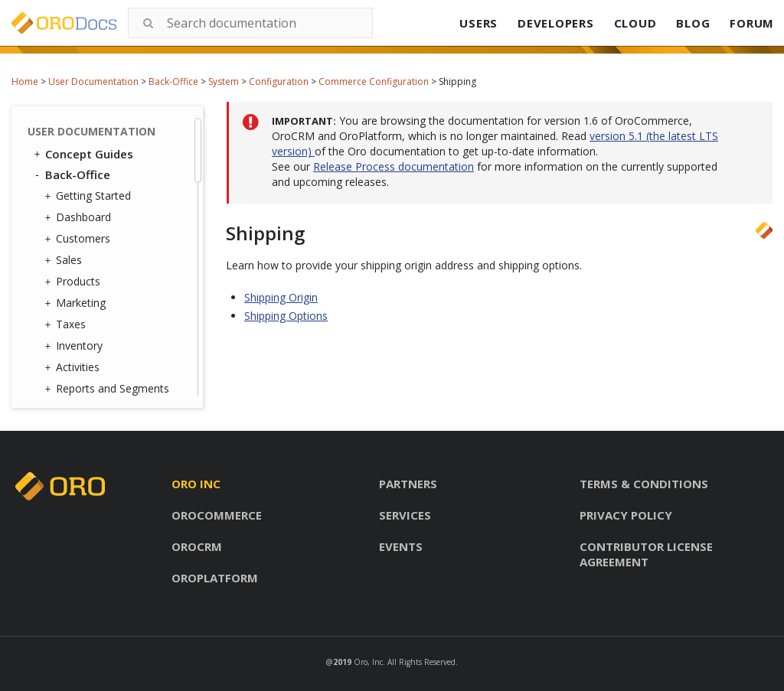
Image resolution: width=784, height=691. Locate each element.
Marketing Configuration (109, 153)
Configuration (279, 81)
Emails (80, 275)
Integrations (93, 295)
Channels (90, 315)
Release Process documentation (394, 166)
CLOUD (635, 23)
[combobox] (250, 23)
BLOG (693, 23)
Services (405, 515)
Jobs (78, 335)
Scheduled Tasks (109, 375)
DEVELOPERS (556, 23)
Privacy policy (626, 515)
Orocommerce (217, 515)
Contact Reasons (110, 235)
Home (25, 81)
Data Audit (94, 355)
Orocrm (197, 546)
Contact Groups (106, 255)
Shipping (111, 125)
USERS (479, 23)
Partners (408, 484)
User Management (110, 216)
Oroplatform (215, 578)
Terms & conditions (644, 484)
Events (401, 546)
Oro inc (196, 484)
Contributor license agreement (646, 554)
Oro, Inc (368, 662)
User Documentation (93, 81)
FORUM (752, 23)
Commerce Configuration (374, 81)
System (224, 81)
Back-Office (173, 81)
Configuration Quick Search (128, 188)
